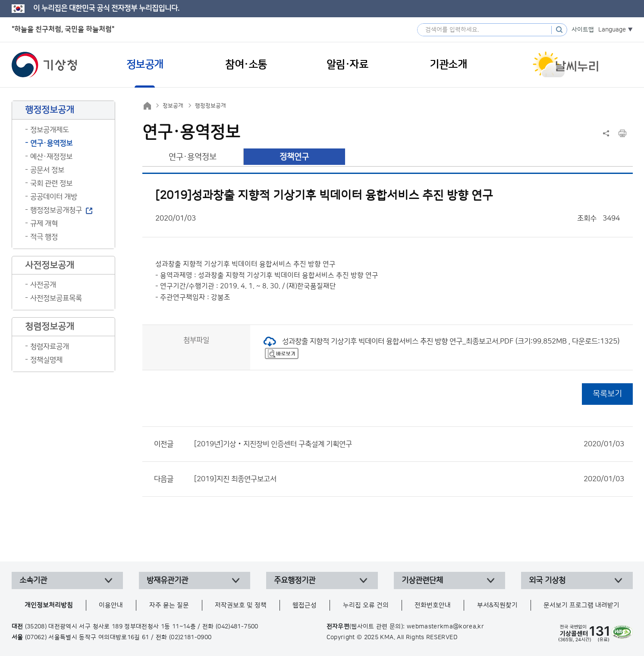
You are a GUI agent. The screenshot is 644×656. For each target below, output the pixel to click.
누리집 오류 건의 (366, 605)
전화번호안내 (433, 605)
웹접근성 (305, 605)
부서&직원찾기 (497, 605)
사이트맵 (583, 30)
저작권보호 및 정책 (241, 605)
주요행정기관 (295, 580)
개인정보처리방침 (49, 605)
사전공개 (43, 285)
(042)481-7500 (237, 627)
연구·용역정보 (51, 143)
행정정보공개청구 (56, 210)
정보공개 (173, 106)
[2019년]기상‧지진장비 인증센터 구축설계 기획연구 (409, 444)
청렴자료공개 (50, 347)
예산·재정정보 (51, 157)
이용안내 (111, 605)
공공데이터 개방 (54, 197)
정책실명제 (46, 360)
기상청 (44, 65)
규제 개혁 (44, 224)
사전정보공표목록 (56, 298)
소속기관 (33, 580)
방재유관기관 (167, 580)
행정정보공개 (210, 106)
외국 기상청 (547, 580)
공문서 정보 (47, 170)
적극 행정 (44, 237)
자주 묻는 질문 (169, 605)
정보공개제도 (50, 130)
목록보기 (607, 394)
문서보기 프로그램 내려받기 (581, 605)
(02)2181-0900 (190, 637)
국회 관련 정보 (51, 183)
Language (612, 30)
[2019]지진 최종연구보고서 (409, 479)
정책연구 (294, 157)
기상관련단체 (422, 580)
